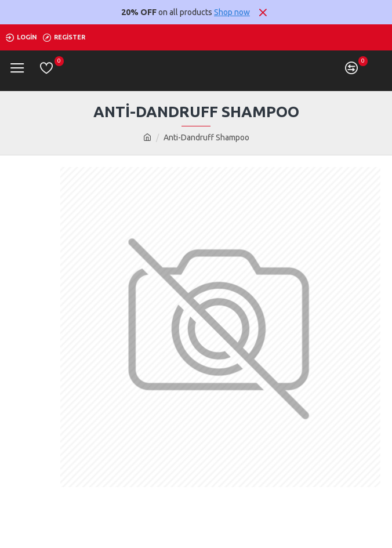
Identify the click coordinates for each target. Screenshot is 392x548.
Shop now (232, 12)
